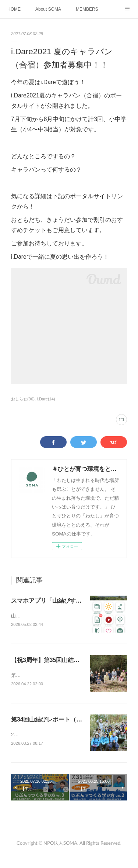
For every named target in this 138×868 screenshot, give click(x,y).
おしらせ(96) (23, 399)
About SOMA (48, 9)
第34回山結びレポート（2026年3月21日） (67, 728)
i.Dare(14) (46, 399)
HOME (14, 9)
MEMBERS (87, 9)
